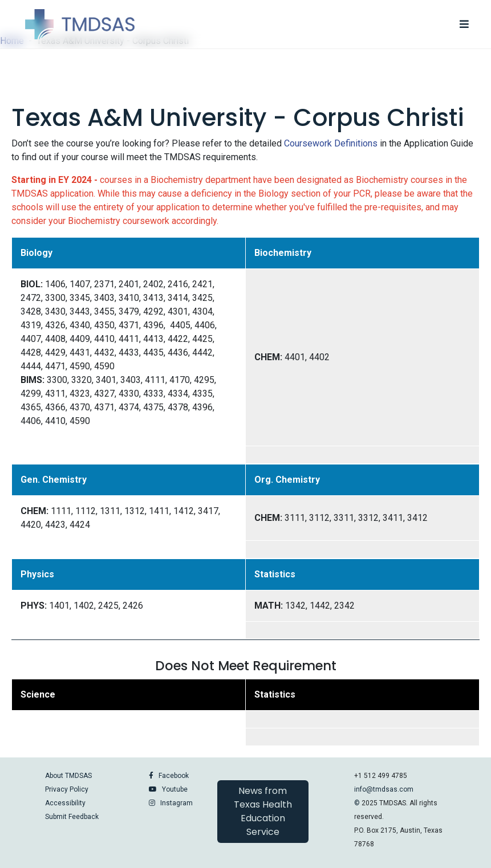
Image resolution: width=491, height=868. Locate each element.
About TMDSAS (68, 776)
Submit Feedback (72, 817)
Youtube (175, 789)
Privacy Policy (67, 789)
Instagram (176, 803)
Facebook (174, 776)
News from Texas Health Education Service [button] (263, 811)
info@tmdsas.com (384, 789)
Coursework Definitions (331, 143)
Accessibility (65, 803)
